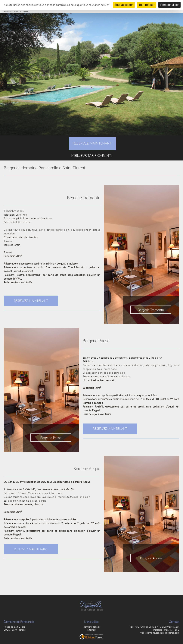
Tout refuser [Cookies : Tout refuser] (147, 5)
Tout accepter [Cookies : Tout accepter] (124, 5)
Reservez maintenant (31, 301)
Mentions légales (91, 627)
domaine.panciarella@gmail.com (163, 633)
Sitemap (91, 630)
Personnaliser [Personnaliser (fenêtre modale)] (169, 5)
